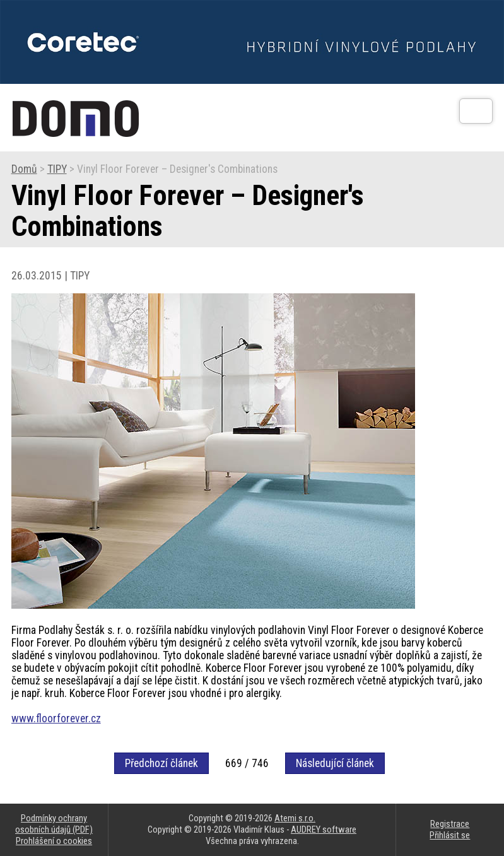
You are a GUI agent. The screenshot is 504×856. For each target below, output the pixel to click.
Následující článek (335, 763)
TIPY (57, 169)
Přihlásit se (450, 835)
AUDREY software (324, 830)
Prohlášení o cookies (54, 841)
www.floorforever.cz (56, 718)
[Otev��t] (476, 111)
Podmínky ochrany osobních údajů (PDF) (54, 824)
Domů (24, 169)
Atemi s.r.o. (295, 818)
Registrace (450, 824)
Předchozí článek (161, 763)
